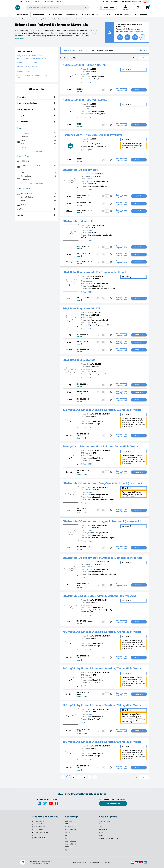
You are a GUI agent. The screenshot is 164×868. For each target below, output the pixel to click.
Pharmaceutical (39, 824)
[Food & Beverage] (32, 827)
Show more (38, 151)
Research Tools (39, 821)
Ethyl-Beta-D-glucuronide (79, 360)
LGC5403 (94, 104)
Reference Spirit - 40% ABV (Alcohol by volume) (93, 135)
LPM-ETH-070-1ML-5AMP (100, 451)
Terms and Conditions (79, 862)
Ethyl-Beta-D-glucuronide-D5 (81, 308)
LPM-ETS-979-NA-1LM (99, 525)
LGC (87, 74)
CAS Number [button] (36, 122)
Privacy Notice (95, 862)
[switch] (23, 161)
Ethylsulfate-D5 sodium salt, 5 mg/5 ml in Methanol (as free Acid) (104, 483)
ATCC (67, 835)
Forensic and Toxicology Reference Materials (41, 19)
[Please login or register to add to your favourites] (98, 90)
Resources (37, 2)
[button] (111, 90)
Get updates (112, 804)
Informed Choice (71, 841)
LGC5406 (94, 139)
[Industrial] (32, 835)
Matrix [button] (36, 215)
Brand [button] (36, 128)
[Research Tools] (32, 821)
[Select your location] (146, 2)
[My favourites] (137, 8)
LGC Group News (71, 824)
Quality (28, 2)
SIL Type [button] (36, 209)
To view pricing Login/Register (122, 90)
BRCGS (68, 838)
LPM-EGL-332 (96, 364)
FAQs (100, 827)
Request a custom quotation (109, 838)
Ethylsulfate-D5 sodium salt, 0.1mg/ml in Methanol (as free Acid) (103, 558)
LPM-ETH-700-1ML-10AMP (101, 709)
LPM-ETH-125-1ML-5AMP (100, 414)
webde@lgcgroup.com (133, 2)
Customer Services (105, 821)
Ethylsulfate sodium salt (78, 221)
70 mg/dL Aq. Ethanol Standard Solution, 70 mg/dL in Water (100, 446)
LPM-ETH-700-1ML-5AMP (100, 636)
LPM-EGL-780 (96, 313)
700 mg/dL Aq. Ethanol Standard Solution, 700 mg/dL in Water (102, 632)
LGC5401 (94, 69)
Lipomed (89, 179)
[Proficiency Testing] (32, 838)
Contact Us (102, 824)
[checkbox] (19, 133)
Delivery (101, 832)
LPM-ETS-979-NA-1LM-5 (100, 487)
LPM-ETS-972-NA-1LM (99, 600)
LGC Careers (69, 827)
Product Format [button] (36, 188)
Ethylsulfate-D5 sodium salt (80, 170)
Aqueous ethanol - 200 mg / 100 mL (85, 100)
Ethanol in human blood (27, 62)
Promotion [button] (36, 97)
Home (17, 19)
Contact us (60, 2)
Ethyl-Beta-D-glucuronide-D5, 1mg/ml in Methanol (94, 272)
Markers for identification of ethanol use (32, 77)
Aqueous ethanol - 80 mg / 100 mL (84, 65)
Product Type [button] (36, 156)
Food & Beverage (39, 827)
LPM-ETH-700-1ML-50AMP (101, 673)
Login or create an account (74, 50)
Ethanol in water (24, 71)
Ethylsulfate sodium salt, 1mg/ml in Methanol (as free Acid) (100, 596)
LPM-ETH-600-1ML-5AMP (100, 746)
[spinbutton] (107, 90)
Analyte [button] (36, 115)
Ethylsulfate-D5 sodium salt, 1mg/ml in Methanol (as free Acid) (102, 521)
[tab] (37, 97)
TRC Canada (69, 847)
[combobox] (58, 8)
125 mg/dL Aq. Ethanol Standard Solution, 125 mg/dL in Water (102, 410)
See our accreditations (136, 31)
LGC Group (69, 821)
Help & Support (48, 2)
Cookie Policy (107, 862)
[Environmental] (32, 830)
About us (20, 2)
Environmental (39, 829)
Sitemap (102, 835)
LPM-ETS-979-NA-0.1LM (100, 562)
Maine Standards (71, 830)
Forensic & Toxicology (41, 832)
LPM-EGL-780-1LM (98, 276)
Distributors (103, 830)
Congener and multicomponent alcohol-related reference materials (31, 57)
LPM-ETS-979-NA (97, 174)
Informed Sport (71, 844)
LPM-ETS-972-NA (97, 225)
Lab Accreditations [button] (36, 109)
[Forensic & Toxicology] (32, 832)
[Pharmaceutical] (32, 824)
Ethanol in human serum (27, 67)
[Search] (86, 8)
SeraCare (68, 832)
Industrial (37, 835)
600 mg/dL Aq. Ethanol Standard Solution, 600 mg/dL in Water (102, 742)
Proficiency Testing (40, 838)
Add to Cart (139, 90)
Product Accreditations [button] (36, 103)
